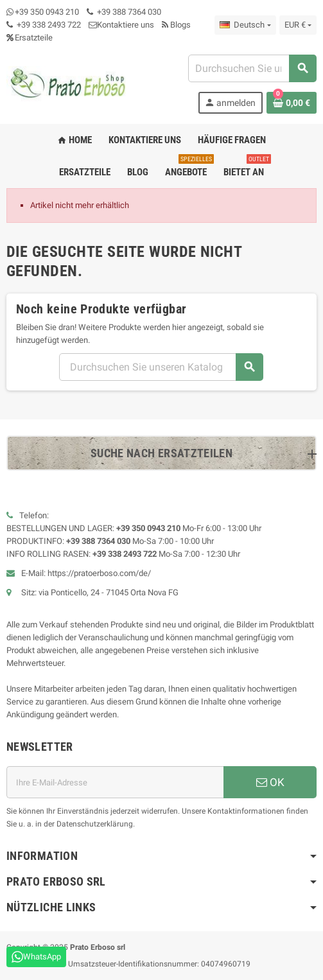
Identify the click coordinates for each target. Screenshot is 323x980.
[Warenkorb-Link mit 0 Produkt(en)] (292, 103)
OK (270, 782)
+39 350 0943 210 (47, 12)
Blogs (176, 25)
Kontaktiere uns (121, 25)
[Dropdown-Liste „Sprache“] (245, 25)
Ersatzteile (30, 38)
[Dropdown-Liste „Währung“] (298, 25)
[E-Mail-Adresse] (115, 782)
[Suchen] (252, 68)
